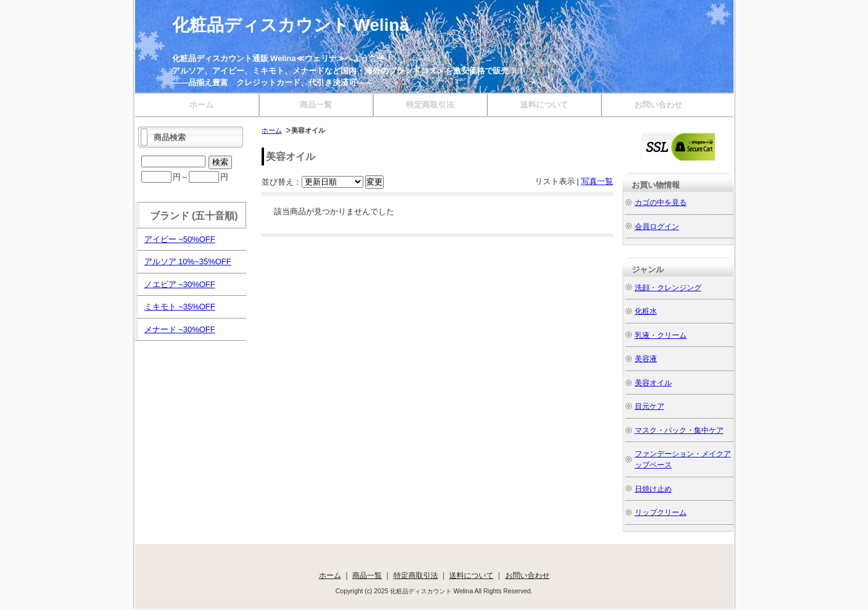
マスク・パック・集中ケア (679, 430)
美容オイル (653, 382)
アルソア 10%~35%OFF (188, 261)
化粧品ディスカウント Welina (291, 25)
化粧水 (646, 311)
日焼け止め (653, 489)
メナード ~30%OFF (180, 329)
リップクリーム (661, 512)
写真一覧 (597, 181)
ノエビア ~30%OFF (180, 284)
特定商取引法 (430, 105)
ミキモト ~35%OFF (180, 307)
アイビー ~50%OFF (180, 239)
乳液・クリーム (661, 335)
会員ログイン (657, 226)
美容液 (646, 358)
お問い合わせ (658, 105)
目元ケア (650, 406)
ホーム (201, 105)
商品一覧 (316, 105)
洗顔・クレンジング (668, 287)
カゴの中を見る (661, 202)
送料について (544, 105)
